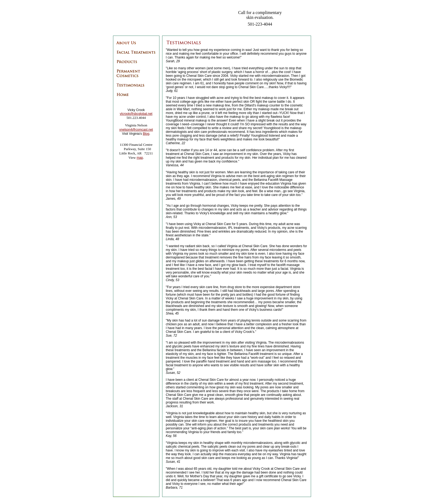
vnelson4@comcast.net (136, 130)
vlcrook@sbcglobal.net (136, 114)
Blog (146, 134)
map (140, 158)
